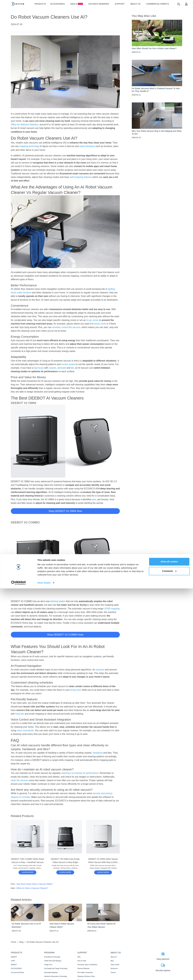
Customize (169, 963)
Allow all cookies (169, 953)
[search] (179, 4)
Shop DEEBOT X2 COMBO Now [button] (65, 635)
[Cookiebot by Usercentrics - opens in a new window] (18, 974)
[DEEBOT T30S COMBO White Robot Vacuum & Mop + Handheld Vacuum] (27, 872)
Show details (44, 974)
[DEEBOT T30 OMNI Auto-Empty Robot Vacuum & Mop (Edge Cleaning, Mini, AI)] (65, 872)
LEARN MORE (27, 872)
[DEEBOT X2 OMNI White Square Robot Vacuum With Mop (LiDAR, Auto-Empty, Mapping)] (103, 872)
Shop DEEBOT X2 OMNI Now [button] (65, 511)
